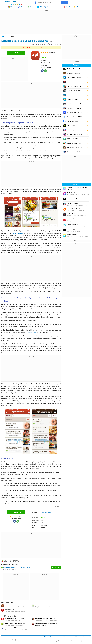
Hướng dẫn (67, 637)
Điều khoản (53, 637)
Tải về (21, 111)
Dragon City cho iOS (74, 143)
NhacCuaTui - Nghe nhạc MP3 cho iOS (78, 199)
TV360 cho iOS (72, 219)
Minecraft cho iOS (74, 73)
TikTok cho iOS (73, 229)
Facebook (29, 332)
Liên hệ (73, 637)
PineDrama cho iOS (74, 203)
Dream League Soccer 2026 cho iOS (75, 131)
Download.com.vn (3, 37)
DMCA (89, 637)
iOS (7, 36)
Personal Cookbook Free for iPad (14, 605)
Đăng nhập (40, 637)
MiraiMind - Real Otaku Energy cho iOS (77, 189)
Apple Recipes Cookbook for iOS (44, 605)
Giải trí (13, 36)
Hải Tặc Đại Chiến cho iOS (74, 99)
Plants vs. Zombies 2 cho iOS (74, 87)
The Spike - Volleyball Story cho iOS (75, 109)
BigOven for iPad (10, 610)
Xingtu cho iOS (73, 126)
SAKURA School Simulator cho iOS (74, 135)
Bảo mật (60, 637)
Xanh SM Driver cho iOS (74, 139)
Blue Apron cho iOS (11, 628)
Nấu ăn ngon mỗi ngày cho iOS (15, 623)
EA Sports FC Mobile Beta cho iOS (74, 69)
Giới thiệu (5, 111)
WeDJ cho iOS (72, 193)
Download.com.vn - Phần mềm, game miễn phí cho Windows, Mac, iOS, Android (12, 3)
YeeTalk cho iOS (73, 224)
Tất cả (3, 7)
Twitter (35, 332)
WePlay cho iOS (73, 235)
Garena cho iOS (71, 82)
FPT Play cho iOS (73, 208)
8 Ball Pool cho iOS (74, 78)
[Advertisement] (46, 24)
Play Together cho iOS (75, 147)
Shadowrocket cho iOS (74, 117)
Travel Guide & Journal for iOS (45, 618)
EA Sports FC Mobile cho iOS (74, 91)
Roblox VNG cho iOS (75, 112)
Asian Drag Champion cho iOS (74, 104)
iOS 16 (70, 95)
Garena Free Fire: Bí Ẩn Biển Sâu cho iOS (74, 152)
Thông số (14, 111)
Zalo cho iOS (72, 121)
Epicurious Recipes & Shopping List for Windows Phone (46, 624)
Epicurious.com (18, 233)
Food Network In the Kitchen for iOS (16, 618)
